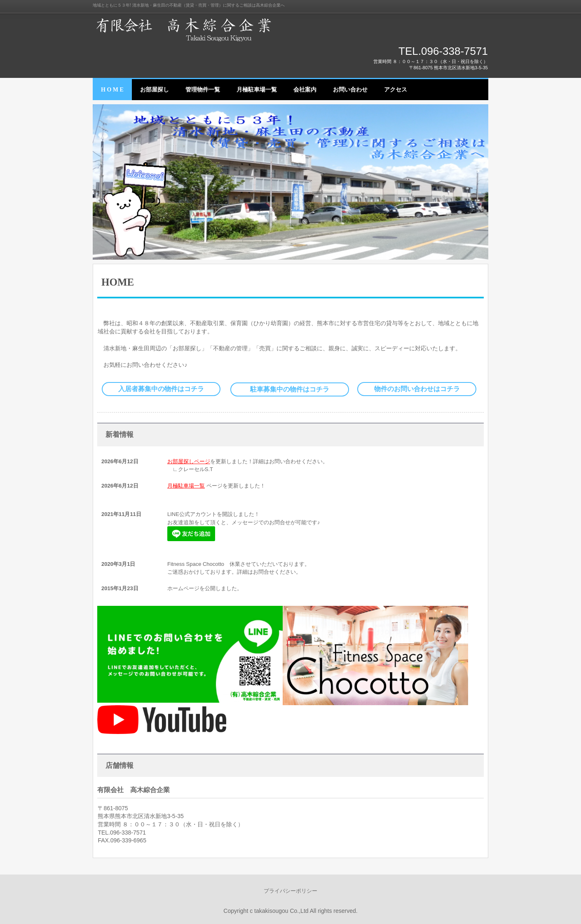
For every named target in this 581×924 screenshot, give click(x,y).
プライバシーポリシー (290, 891)
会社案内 (305, 90)
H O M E (112, 90)
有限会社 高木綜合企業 (187, 29)
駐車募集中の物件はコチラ (290, 389)
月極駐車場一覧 (257, 90)
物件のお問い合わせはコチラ (417, 389)
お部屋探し (155, 90)
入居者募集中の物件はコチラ (161, 389)
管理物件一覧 (203, 90)
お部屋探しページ (189, 461)
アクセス (396, 90)
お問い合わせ (350, 90)
